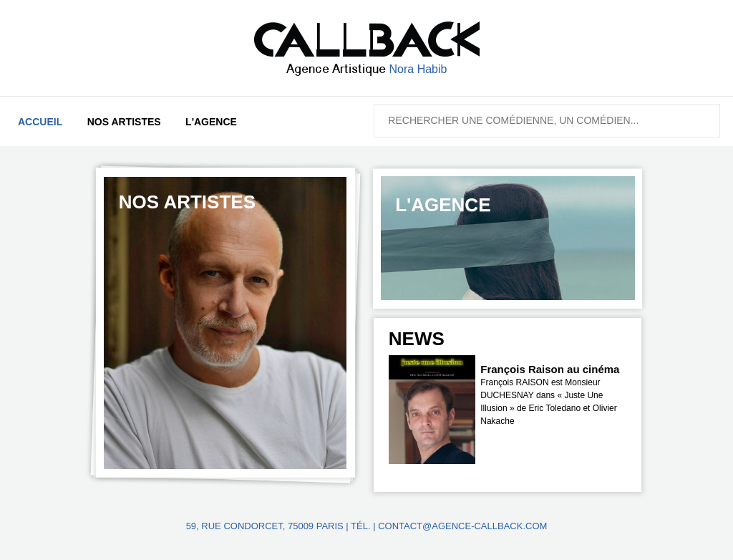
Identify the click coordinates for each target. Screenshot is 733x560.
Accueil (40, 122)
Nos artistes (124, 122)
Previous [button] (586, 346)
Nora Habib (418, 69)
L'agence (211, 122)
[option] (225, 323)
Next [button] (624, 346)
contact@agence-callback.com (462, 526)
